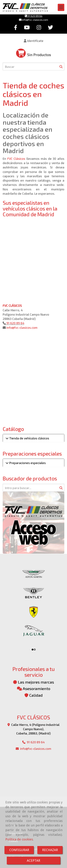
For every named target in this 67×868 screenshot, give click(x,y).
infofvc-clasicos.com (35, 20)
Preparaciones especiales (27, 463)
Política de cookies (19, 839)
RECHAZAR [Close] (50, 850)
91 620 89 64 (35, 16)
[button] (33, 41)
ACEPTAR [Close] (33, 861)
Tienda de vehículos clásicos (29, 438)
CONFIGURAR (19, 850)
